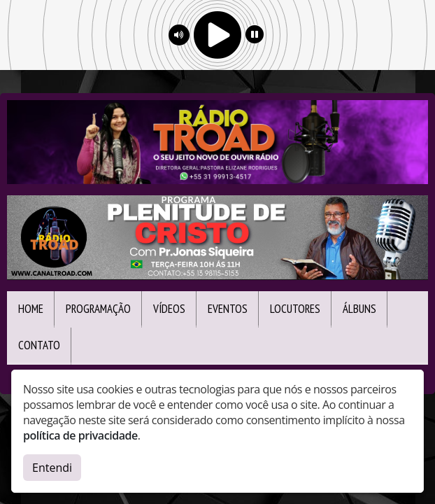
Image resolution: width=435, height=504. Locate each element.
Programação (98, 309)
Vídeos (169, 309)
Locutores (295, 309)
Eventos (228, 309)
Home (31, 309)
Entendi (52, 468)
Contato (39, 345)
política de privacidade (80, 435)
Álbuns (359, 309)
